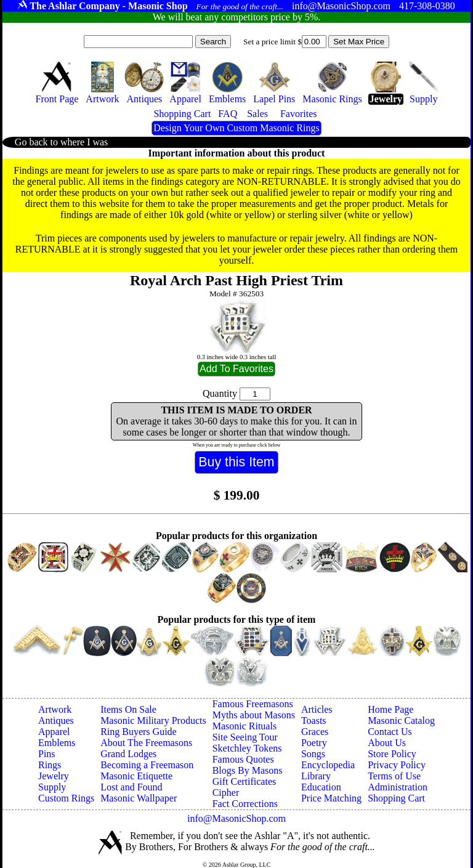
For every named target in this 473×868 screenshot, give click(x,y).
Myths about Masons (254, 715)
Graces (315, 732)
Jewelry (54, 776)
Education (321, 787)
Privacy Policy (397, 765)
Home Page (390, 709)
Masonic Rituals (245, 726)
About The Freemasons (146, 743)
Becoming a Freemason (147, 765)
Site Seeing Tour (245, 737)
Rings (50, 765)
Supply (52, 787)
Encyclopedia (328, 765)
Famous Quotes (243, 759)
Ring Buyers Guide (139, 732)
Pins (47, 754)
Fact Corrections (245, 804)
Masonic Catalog (401, 720)
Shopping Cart (396, 798)
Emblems (57, 743)
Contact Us (390, 732)
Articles (317, 709)
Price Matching (331, 798)
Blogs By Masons (248, 770)
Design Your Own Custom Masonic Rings (236, 128)
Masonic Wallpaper (139, 798)
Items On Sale (128, 709)
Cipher (226, 793)
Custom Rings (66, 798)
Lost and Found (131, 787)
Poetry (314, 743)
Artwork (55, 709)
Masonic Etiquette (136, 776)
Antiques (56, 720)
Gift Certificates (245, 781)
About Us (387, 743)
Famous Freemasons (253, 704)
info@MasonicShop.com (236, 818)
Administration (398, 787)
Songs (313, 754)
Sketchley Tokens (247, 748)
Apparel (54, 732)
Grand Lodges (128, 754)
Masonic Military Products (153, 720)
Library (316, 776)
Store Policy (392, 754)
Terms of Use (394, 776)
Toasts (314, 720)
